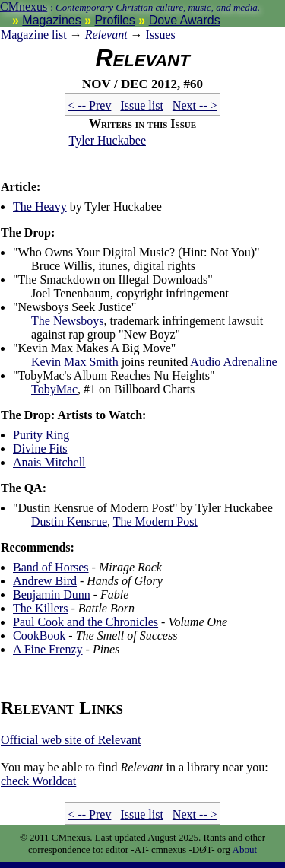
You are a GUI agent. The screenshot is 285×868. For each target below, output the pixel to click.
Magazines (51, 20)
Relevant (106, 35)
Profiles (115, 20)
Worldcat (38, 781)
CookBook (39, 636)
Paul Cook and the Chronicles (85, 622)
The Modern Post (155, 521)
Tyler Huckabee (108, 140)
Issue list (141, 105)
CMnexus (24, 6)
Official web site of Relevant (71, 740)
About (245, 849)
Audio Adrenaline (233, 362)
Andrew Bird (45, 581)
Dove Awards (185, 20)
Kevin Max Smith (75, 362)
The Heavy (40, 207)
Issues (161, 35)
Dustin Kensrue (69, 521)
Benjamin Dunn (52, 595)
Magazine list (34, 35)
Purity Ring (41, 435)
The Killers (40, 608)
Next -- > (195, 105)
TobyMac (54, 389)
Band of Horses (51, 567)
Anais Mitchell (49, 462)
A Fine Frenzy (48, 649)
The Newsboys (68, 321)
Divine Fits (40, 448)
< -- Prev (89, 105)
